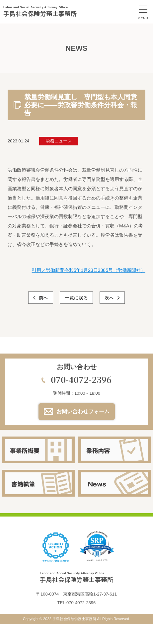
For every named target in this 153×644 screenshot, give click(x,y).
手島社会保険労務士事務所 (40, 11)
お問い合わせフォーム (83, 411)
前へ (43, 298)
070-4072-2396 (81, 379)
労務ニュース (59, 141)
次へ (110, 298)
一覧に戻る (76, 298)
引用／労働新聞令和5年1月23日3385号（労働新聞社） (89, 270)
